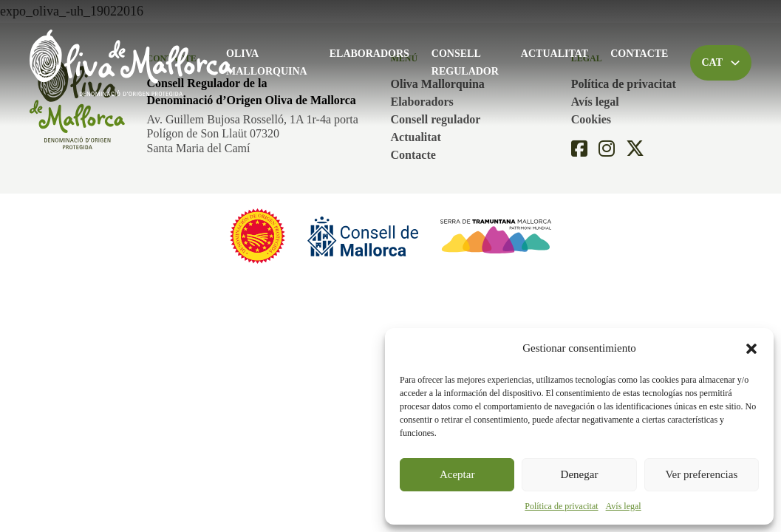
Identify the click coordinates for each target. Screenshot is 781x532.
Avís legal (624, 506)
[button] (751, 349)
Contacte (639, 54)
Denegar (580, 474)
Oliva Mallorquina (267, 62)
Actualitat (555, 54)
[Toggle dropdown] (735, 63)
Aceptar (457, 474)
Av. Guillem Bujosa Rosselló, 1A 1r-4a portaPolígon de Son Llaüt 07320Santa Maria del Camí (253, 133)
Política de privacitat (561, 506)
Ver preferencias (701, 474)
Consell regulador (465, 62)
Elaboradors (369, 54)
